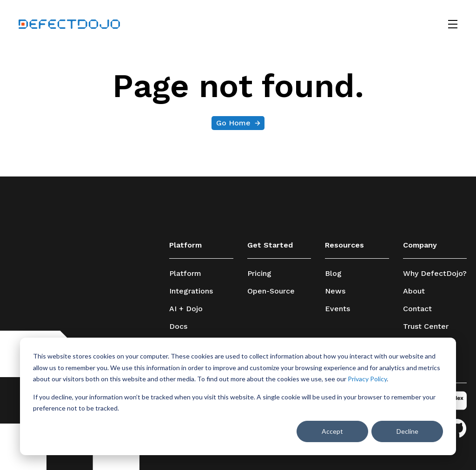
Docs (178, 326)
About (414, 291)
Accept (332, 431)
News (335, 291)
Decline (407, 431)
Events (337, 309)
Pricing (259, 274)
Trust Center (426, 326)
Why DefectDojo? (435, 274)
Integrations (191, 291)
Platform (185, 274)
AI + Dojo (186, 309)
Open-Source (271, 291)
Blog (333, 274)
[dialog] (238, 396)
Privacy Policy (367, 379)
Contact (417, 309)
